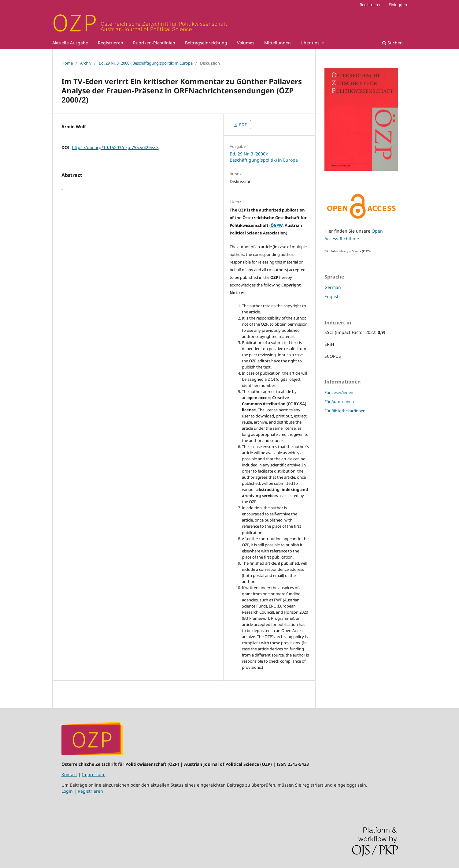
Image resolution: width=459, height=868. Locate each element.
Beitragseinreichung (206, 43)
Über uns (311, 43)
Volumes (246, 43)
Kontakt (69, 774)
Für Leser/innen (339, 392)
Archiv (86, 63)
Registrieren (111, 43)
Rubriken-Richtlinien (154, 43)
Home (67, 63)
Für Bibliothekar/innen (345, 411)
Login (67, 791)
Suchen (392, 43)
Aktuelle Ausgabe (70, 43)
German (333, 287)
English (332, 296)
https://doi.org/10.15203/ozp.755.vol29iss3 (115, 147)
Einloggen (398, 5)
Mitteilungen (278, 43)
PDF (242, 125)
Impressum (94, 774)
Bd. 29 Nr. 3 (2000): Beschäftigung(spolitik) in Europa (146, 63)
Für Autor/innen (339, 402)
